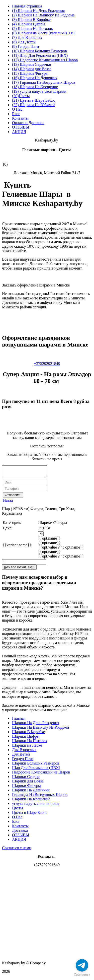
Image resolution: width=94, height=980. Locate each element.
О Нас (17, 109)
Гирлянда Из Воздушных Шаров (40, 797)
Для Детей (21, 756)
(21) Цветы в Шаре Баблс (34, 100)
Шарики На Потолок (30, 743)
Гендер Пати (23, 761)
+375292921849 (47, 364)
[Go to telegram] (82, 965)
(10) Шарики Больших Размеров (39, 51)
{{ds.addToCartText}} (19, 569)
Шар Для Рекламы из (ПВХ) (36, 770)
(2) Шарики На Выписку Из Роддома (43, 15)
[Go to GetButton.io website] (82, 975)
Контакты (20, 118)
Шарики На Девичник (31, 792)
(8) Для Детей (24, 42)
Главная (19, 721)
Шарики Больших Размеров (36, 765)
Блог (16, 114)
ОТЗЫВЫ (21, 127)
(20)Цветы (21, 96)
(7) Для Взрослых (27, 37)
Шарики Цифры (26, 738)
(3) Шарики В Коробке (31, 20)
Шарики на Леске (27, 747)
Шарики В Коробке (28, 734)
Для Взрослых (24, 752)
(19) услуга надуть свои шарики (39, 91)
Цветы (18, 810)
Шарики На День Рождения (36, 725)
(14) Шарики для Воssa (32, 69)
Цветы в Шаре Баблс (30, 815)
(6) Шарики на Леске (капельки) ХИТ (44, 33)
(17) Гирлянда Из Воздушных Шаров (44, 82)
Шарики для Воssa (28, 783)
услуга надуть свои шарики (35, 806)
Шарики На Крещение (31, 801)
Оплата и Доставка (28, 123)
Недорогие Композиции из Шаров (41, 774)
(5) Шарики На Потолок (32, 29)
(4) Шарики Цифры (29, 24)
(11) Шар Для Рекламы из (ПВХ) (40, 55)
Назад (8, 503)
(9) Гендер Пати (25, 46)
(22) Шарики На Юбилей (33, 105)
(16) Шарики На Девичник (35, 78)
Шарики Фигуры (26, 788)
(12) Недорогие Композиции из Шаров (45, 60)
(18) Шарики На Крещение (35, 87)
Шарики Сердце (26, 779)
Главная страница (27, 6)
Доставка (20, 833)
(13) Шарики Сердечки (32, 64)
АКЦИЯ (19, 132)
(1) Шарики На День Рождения (38, 11)
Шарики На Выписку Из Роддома (40, 730)
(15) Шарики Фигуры (30, 73)
